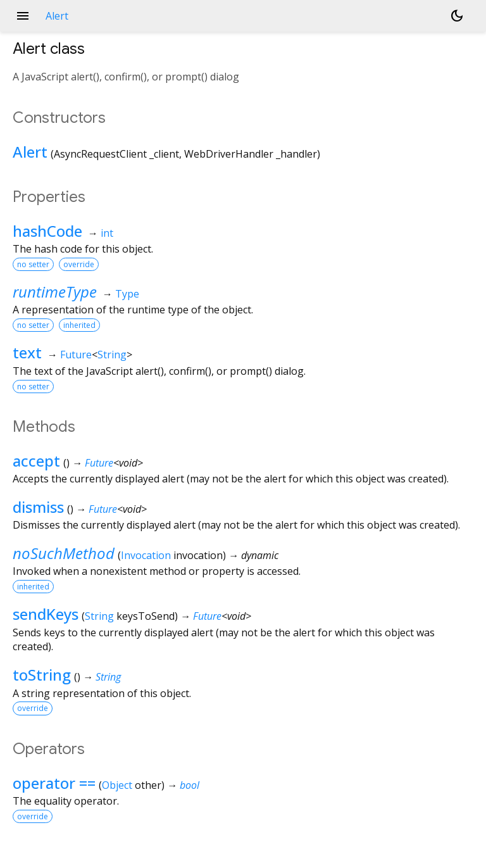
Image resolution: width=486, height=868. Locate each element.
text (27, 352)
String (112, 355)
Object (117, 785)
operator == (54, 783)
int (107, 233)
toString (42, 675)
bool (190, 785)
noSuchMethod (64, 553)
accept (36, 461)
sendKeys (46, 614)
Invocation (146, 555)
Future (76, 355)
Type (127, 294)
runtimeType (55, 292)
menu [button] (23, 16)
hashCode (47, 231)
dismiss (38, 507)
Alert (30, 152)
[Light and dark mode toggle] (457, 16)
